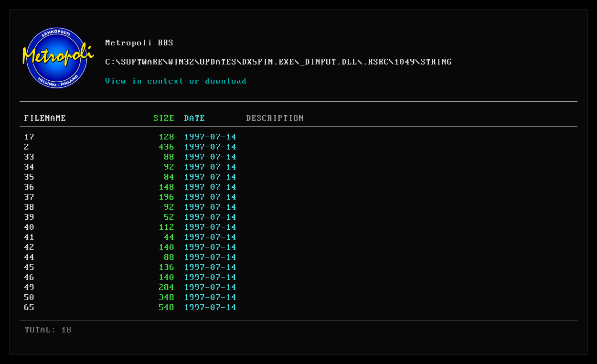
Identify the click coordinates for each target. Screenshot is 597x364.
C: (111, 62)
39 (30, 217)
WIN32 (182, 62)
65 (30, 308)
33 (30, 157)
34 (30, 167)
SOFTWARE (142, 62)
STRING (437, 62)
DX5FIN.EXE (268, 62)
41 (30, 237)
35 (30, 177)
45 (30, 268)
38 (30, 207)
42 (30, 247)
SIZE (164, 118)
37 (30, 197)
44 (30, 257)
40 (30, 227)
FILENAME (45, 118)
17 (30, 137)
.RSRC (376, 62)
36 (30, 187)
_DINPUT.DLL (329, 62)
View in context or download (176, 81)
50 (30, 298)
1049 (405, 62)
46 (30, 278)
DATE (195, 118)
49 (30, 288)
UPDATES (219, 62)
